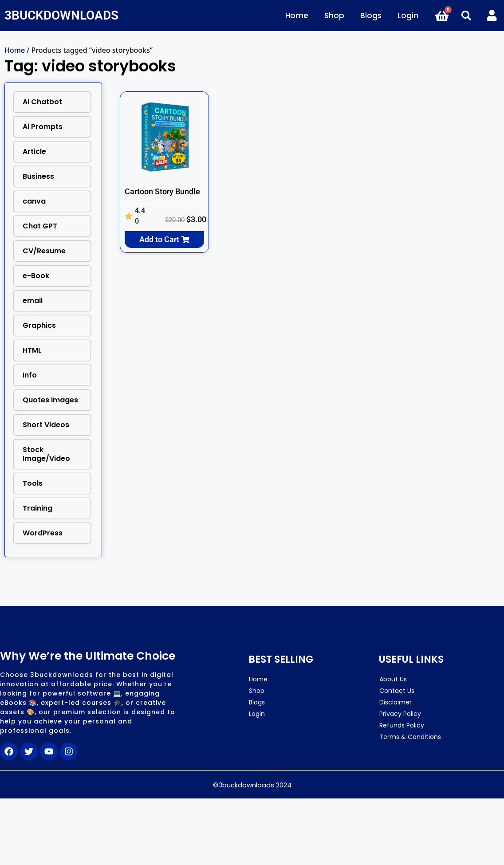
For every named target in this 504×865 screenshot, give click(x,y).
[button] (466, 16)
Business (38, 176)
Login (408, 16)
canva (34, 201)
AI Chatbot (42, 102)
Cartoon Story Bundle (162, 191)
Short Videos (46, 425)
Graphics (39, 325)
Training (37, 508)
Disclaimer (396, 702)
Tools (33, 483)
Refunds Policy (402, 725)
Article (34, 151)
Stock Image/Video (46, 454)
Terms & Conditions (410, 737)
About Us (393, 679)
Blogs (371, 16)
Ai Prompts (43, 127)
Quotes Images (50, 400)
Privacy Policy (400, 714)
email (33, 301)
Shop (334, 16)
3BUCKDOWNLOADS (61, 15)
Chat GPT (40, 226)
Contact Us (397, 691)
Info (30, 375)
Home (297, 16)
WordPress (43, 533)
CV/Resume (44, 251)
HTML (32, 350)
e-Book (36, 276)
